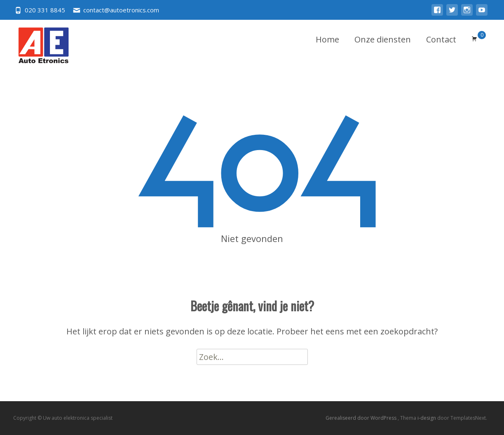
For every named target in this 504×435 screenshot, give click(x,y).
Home (327, 39)
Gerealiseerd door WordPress (362, 418)
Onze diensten (383, 39)
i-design (427, 418)
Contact (441, 39)
